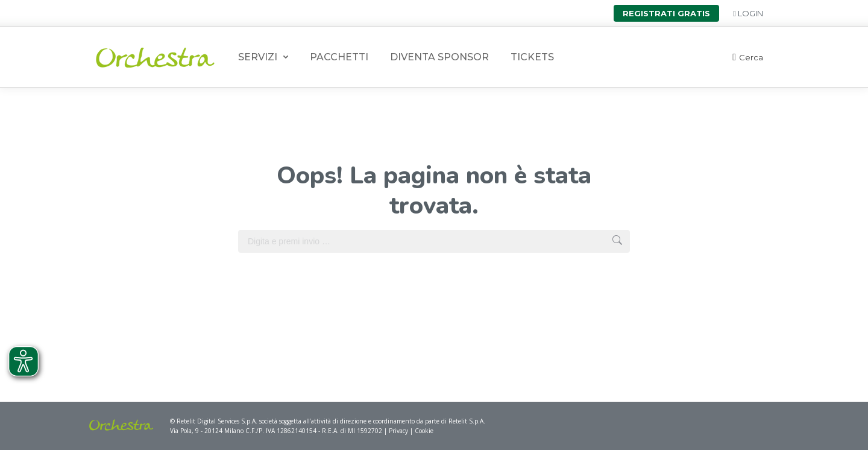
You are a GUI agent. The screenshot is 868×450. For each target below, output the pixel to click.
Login (748, 13)
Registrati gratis (666, 13)
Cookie (424, 431)
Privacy (399, 431)
